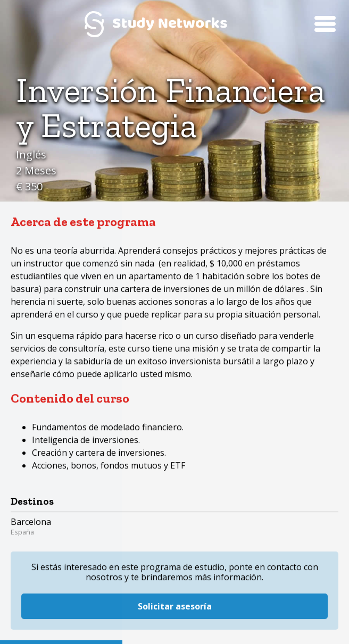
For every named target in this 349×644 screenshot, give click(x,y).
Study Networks (156, 24)
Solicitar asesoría (175, 591)
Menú (325, 24)
